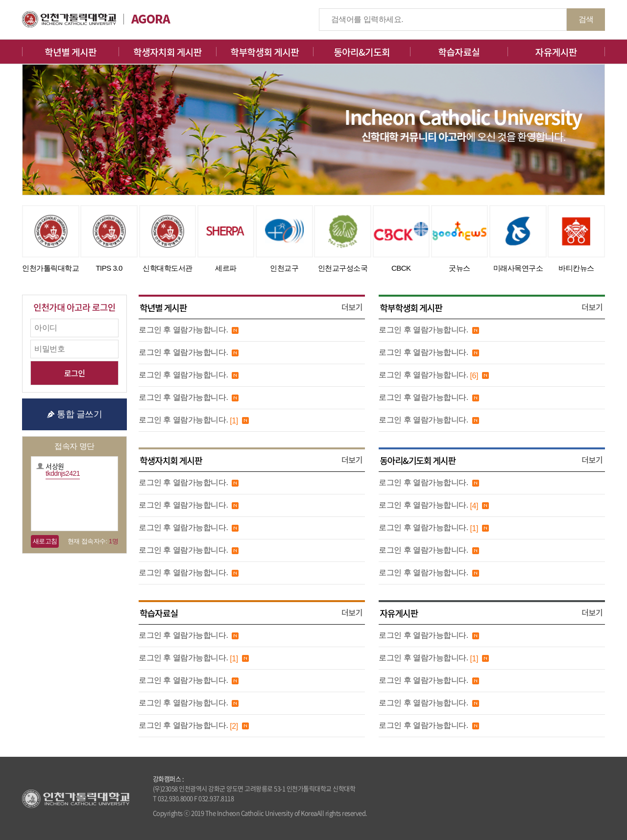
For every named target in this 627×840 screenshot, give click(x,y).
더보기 (352, 307)
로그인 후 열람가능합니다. (183, 330)
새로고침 (45, 541)
